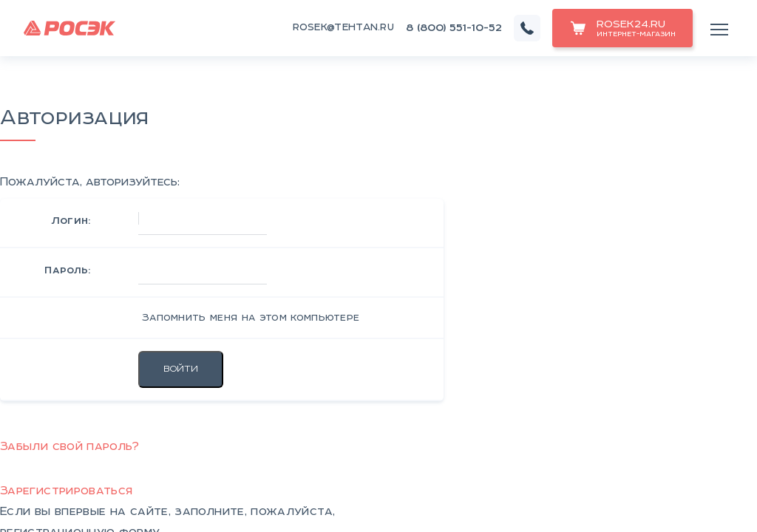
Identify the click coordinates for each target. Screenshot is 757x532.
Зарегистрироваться (66, 491)
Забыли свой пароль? (70, 447)
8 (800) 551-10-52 (454, 28)
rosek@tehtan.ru (344, 28)
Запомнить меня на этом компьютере (249, 318)
